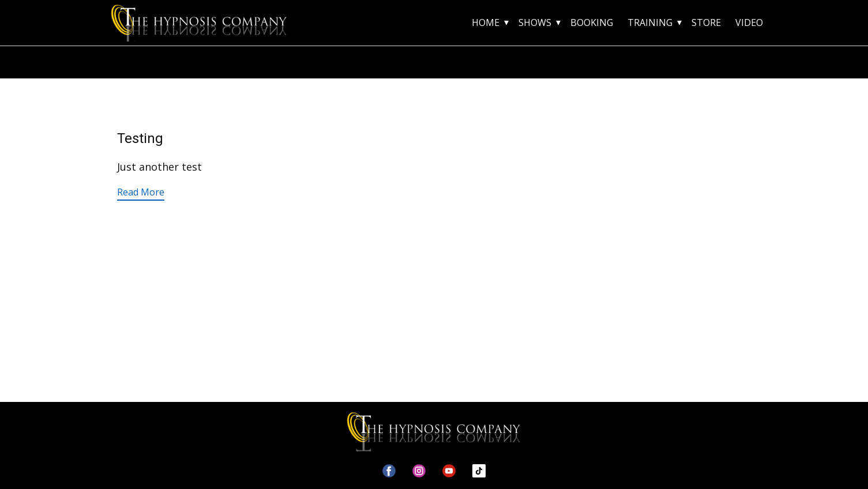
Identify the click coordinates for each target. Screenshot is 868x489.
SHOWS (535, 22)
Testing (140, 138)
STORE (706, 22)
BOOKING (592, 22)
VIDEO (749, 22)
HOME (486, 22)
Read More (141, 192)
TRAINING (650, 22)
